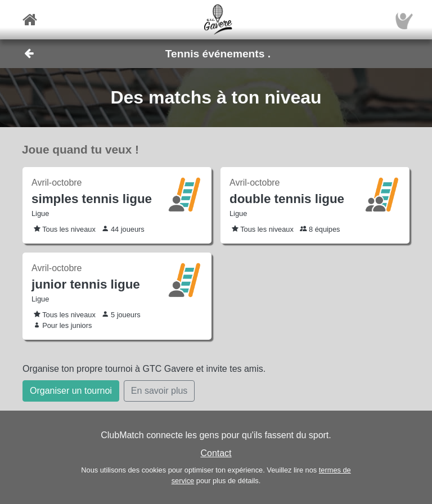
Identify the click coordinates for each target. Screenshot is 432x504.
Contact (216, 453)
